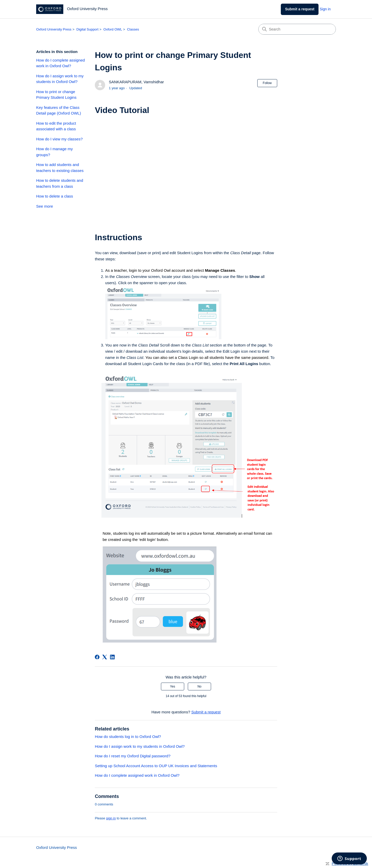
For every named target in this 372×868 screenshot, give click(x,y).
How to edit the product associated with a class (56, 126)
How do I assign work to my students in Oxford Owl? (60, 79)
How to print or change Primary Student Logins (56, 95)
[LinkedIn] (112, 657)
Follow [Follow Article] (267, 83)
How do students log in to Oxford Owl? (128, 737)
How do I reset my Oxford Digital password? (133, 756)
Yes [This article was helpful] (173, 686)
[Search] (297, 29)
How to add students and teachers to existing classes (60, 168)
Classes (133, 29)
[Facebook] (97, 657)
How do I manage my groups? (55, 152)
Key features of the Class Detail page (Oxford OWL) (59, 110)
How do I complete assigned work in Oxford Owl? (60, 63)
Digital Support (87, 29)
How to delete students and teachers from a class (60, 183)
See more (45, 206)
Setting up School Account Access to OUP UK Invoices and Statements (156, 766)
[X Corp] (105, 657)
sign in (111, 818)
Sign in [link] (325, 9)
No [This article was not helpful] (199, 686)
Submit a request (300, 9)
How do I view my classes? (59, 139)
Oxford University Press (54, 29)
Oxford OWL (113, 29)
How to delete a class (55, 196)
